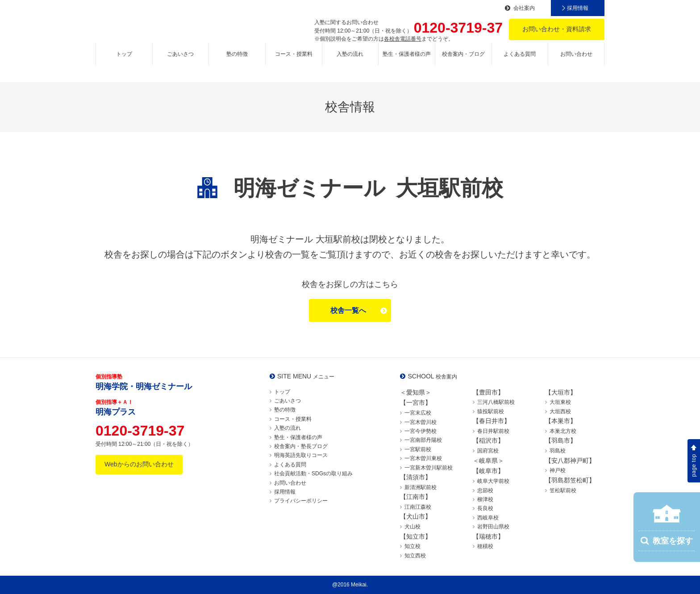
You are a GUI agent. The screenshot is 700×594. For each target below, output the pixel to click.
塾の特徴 (237, 61)
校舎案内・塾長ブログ (301, 446)
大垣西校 (560, 411)
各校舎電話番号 (403, 39)
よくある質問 (520, 61)
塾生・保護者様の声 (407, 61)
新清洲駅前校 (421, 487)
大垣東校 (560, 402)
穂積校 (485, 546)
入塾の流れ (350, 61)
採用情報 (578, 8)
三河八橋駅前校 (496, 402)
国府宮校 (488, 451)
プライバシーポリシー (301, 501)
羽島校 (558, 451)
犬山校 (412, 527)
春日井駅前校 (493, 431)
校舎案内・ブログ (463, 61)
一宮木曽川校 (421, 422)
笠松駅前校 (563, 490)
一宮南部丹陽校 (423, 440)
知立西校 (415, 556)
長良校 (485, 508)
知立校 (412, 546)
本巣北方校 (563, 431)
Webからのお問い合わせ (139, 464)
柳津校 (485, 499)
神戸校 (558, 470)
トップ (124, 61)
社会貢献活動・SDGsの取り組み (313, 474)
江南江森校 (418, 507)
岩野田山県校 (493, 527)
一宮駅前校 (418, 449)
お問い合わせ (576, 61)
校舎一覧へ (348, 310)
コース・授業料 (294, 61)
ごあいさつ (180, 61)
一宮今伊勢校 (421, 431)
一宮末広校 (418, 413)
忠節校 (485, 490)
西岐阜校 (488, 518)
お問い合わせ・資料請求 (557, 29)
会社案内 (524, 8)
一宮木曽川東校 (423, 458)
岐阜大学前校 (493, 481)
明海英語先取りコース (301, 455)
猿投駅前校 (491, 411)
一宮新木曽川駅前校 (429, 468)
